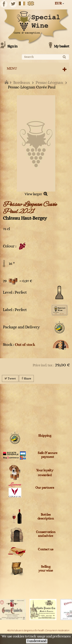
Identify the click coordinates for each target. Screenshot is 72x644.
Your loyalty (45, 470)
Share (26, 378)
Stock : (19, 344)
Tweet (10, 378)
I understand (37, 641)
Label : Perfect (15, 310)
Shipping (45, 436)
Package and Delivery (21, 327)
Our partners (45, 488)
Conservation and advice (46, 534)
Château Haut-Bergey (25, 218)
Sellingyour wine (46, 569)
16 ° (12, 264)
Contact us (46, 549)
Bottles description (46, 517)
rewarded (45, 475)
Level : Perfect (15, 292)
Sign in (12, 46)
